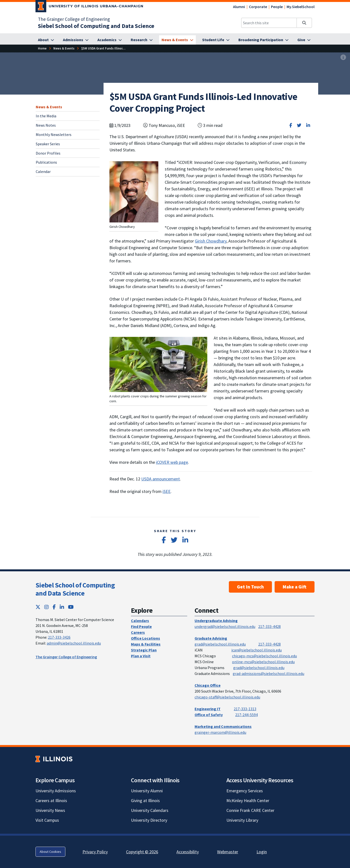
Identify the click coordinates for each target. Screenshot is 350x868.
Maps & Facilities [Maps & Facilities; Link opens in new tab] (146, 644)
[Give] (304, 40)
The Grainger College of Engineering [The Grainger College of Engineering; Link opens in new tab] (74, 19)
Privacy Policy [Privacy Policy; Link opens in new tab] (95, 852)
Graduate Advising (211, 638)
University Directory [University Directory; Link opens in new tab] (149, 820)
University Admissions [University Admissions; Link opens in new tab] (56, 791)
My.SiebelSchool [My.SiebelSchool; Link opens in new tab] (301, 7)
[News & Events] (177, 40)
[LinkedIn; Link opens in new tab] (62, 607)
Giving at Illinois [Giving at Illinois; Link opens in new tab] (145, 801)
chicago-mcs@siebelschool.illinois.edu (264, 656)
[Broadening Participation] (263, 40)
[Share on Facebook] (291, 125)
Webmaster (228, 852)
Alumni (239, 7)
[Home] (42, 48)
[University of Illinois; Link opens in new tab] (54, 759)
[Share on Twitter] (299, 125)
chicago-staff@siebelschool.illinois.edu (227, 697)
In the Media (46, 116)
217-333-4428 (269, 626)
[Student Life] (216, 40)
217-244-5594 (246, 715)
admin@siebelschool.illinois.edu (74, 643)
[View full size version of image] (343, 58)
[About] (46, 40)
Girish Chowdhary (211, 241)
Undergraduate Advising (216, 621)
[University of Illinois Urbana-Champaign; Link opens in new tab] (89, 7)
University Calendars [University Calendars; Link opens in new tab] (150, 810)
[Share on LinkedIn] (308, 125)
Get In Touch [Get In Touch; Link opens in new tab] (250, 587)
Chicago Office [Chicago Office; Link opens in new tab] (208, 685)
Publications (46, 162)
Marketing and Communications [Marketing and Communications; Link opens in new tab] (223, 726)
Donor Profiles (48, 153)
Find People (141, 626)
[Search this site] (269, 23)
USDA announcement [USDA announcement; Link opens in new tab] (161, 479)
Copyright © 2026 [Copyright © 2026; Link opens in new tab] (142, 852)
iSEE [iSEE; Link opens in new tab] (167, 491)
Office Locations (146, 638)
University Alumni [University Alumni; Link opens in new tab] (147, 791)
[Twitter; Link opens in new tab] (38, 607)
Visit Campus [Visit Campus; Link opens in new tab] (47, 820)
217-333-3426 (59, 637)
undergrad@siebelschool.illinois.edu (225, 626)
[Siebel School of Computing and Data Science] (96, 26)
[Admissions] (76, 40)
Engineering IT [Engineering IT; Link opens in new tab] (208, 709)
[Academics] (110, 40)
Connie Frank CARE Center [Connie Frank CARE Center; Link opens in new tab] (250, 810)
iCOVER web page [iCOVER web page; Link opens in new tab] (172, 462)
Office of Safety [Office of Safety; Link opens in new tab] (209, 715)
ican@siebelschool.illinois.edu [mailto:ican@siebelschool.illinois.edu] (257, 650)
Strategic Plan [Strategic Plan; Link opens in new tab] (144, 650)
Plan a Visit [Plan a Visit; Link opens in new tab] (141, 656)
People (277, 7)
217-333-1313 (245, 709)
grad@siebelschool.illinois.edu (220, 644)
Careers (138, 632)
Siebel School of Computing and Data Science (75, 589)
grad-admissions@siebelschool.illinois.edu (268, 673)
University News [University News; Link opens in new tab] (50, 810)
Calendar (43, 171)
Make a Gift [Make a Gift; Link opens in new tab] (295, 587)
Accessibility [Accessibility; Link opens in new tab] (188, 852)
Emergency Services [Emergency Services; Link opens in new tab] (245, 791)
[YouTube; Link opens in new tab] (71, 607)
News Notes (46, 125)
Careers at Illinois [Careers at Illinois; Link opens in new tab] (51, 801)
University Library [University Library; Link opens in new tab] (242, 820)
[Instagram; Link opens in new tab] (47, 607)
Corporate (258, 7)
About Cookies (50, 852)
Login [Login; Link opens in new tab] (262, 852)
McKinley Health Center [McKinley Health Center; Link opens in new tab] (248, 801)
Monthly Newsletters (54, 134)
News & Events (49, 107)
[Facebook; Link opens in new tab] (54, 607)
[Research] (142, 40)
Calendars (140, 621)
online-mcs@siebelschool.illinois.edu (263, 662)
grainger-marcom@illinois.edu (220, 732)
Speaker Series (48, 144)
